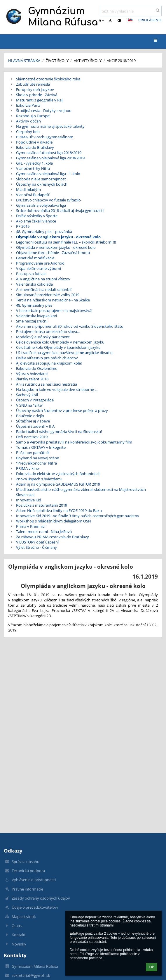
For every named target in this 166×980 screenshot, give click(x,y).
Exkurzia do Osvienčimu (37, 368)
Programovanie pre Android (40, 263)
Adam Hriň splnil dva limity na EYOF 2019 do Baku (59, 510)
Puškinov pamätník (33, 453)
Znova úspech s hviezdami (39, 479)
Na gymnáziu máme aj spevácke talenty (50, 126)
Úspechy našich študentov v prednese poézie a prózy (62, 410)
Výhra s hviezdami (32, 374)
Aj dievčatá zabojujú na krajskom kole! (49, 363)
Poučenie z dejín (30, 416)
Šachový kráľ (27, 395)
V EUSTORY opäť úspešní (37, 542)
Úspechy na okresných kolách (42, 184)
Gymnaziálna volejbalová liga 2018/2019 (50, 158)
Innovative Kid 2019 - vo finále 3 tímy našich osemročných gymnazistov (78, 516)
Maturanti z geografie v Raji (40, 100)
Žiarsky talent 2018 (32, 379)
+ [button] (101, 20)
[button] (130, 20)
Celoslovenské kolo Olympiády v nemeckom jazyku (60, 342)
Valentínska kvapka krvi (36, 316)
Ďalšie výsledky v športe (37, 216)
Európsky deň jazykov (35, 89)
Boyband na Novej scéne (37, 458)
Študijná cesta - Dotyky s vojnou (44, 111)
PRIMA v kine (27, 468)
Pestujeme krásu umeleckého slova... (48, 332)
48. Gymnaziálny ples (34, 305)
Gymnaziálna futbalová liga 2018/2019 (49, 153)
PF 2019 (23, 226)
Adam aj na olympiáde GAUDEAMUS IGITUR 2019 (58, 484)
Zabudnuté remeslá (33, 84)
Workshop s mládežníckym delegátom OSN (54, 521)
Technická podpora (28, 871)
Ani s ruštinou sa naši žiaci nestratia (47, 384)
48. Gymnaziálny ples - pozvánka (44, 232)
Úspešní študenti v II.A (35, 426)
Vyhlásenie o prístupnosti (34, 880)
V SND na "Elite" (30, 405)
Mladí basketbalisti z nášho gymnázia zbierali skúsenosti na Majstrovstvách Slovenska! (81, 492)
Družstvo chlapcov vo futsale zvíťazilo (48, 200)
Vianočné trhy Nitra (33, 168)
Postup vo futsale (31, 274)
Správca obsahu (26, 862)
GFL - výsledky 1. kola (34, 163)
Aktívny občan (28, 121)
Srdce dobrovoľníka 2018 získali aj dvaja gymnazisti (60, 211)
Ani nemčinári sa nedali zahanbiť (44, 289)
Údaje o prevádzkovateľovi (35, 907)
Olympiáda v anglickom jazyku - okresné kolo (58, 237)
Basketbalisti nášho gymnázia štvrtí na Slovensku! (59, 432)
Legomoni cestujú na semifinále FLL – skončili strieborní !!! (66, 242)
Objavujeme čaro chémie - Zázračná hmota (53, 253)
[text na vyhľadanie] (131, 11)
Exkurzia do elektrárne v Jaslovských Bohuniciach (58, 474)
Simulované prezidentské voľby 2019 (48, 295)
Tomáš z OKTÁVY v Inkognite (41, 447)
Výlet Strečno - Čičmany (36, 547)
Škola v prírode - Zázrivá (37, 95)
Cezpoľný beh (28, 132)
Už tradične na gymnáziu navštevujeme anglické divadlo (64, 353)
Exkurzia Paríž (28, 105)
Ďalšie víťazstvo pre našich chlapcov (47, 358)
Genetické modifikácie (35, 258)
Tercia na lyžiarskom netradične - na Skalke (53, 300)
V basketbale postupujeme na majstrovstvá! (54, 310)
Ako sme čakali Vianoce (36, 221)
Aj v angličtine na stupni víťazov (43, 279)
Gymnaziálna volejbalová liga (41, 205)
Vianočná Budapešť (33, 195)
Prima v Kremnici (31, 526)
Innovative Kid (29, 500)
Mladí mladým (28, 189)
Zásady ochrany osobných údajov (41, 898)
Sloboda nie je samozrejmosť (41, 179)
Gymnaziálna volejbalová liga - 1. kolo (48, 174)
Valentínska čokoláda (34, 284)
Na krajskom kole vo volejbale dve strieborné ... (57, 389)
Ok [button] (152, 967)
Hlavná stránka (24, 61)
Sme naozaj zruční (32, 321)
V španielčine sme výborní (39, 268)
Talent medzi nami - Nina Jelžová (44, 532)
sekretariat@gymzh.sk (31, 975)
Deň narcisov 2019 (32, 437)
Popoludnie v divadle (34, 142)
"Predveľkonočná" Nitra (36, 463)
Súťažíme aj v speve (33, 421)
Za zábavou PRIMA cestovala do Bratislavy (53, 537)
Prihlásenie (150, 20)
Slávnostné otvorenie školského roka (48, 79)
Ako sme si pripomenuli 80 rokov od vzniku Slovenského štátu (70, 326)
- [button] (111, 20)
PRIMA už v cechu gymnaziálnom (45, 137)
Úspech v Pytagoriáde (35, 400)
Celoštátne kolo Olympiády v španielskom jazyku (58, 347)
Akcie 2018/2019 (121, 61)
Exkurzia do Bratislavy (35, 147)
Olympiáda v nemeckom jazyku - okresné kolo (56, 247)
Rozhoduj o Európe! (33, 116)
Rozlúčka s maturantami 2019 (42, 505)
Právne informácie (27, 889)
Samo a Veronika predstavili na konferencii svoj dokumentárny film (74, 442)
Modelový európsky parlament (43, 337)
